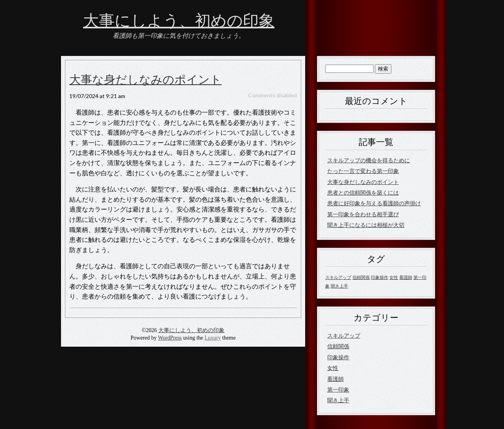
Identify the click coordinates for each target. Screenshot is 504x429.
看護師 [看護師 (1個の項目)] (406, 277)
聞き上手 (338, 400)
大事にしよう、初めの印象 (179, 21)
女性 (333, 368)
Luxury (213, 338)
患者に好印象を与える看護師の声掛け (374, 203)
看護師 (335, 379)
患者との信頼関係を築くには (363, 192)
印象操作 (338, 357)
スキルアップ (344, 335)
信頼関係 (338, 346)
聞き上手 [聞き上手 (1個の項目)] (339, 286)
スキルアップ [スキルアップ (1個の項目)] (338, 277)
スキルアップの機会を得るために (369, 160)
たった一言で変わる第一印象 (363, 171)
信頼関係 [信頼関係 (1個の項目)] (361, 277)
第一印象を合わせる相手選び (363, 214)
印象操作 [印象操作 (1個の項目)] (380, 277)
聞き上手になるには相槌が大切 (366, 225)
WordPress (170, 338)
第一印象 (338, 389)
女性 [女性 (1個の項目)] (394, 277)
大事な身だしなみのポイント (145, 80)
